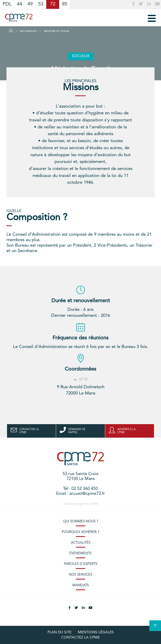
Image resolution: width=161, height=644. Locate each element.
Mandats (81, 585)
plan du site (59, 632)
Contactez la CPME (81, 638)
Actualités (81, 543)
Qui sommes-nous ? (81, 521)
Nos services (81, 575)
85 (65, 4)
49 (30, 4)
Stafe (94, 504)
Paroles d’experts (81, 564)
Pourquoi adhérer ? (81, 532)
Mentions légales (96, 632)
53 (41, 4)
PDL (7, 4)
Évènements (81, 553)
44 (19, 4)
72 (53, 4)
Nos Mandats (28, 31)
